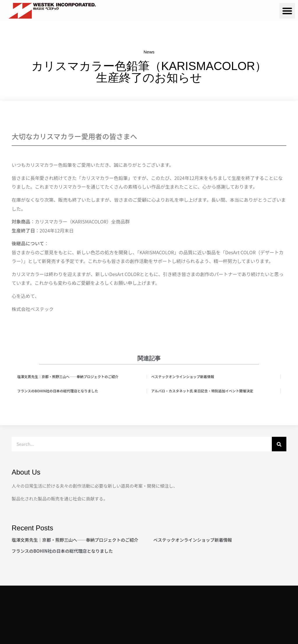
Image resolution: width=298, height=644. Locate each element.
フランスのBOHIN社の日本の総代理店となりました (58, 391)
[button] (287, 11)
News (149, 52)
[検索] (279, 444)
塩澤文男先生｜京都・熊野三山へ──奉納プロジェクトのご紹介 (68, 376)
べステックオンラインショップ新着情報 (183, 376)
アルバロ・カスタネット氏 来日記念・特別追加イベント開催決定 (202, 391)
